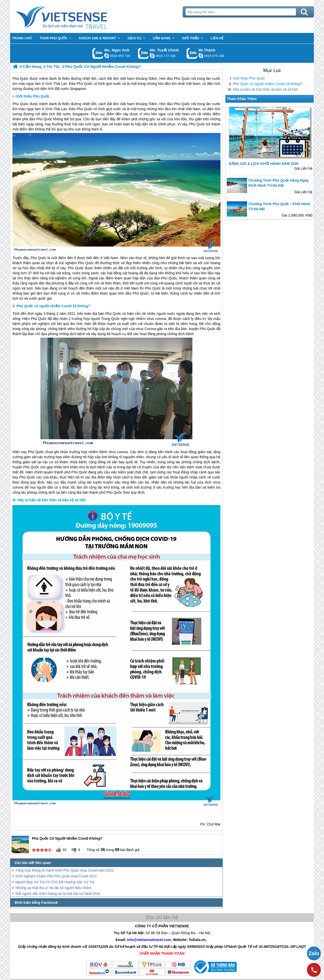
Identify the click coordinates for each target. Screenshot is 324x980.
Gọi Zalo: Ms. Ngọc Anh (98, 53)
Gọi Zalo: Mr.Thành (192, 53)
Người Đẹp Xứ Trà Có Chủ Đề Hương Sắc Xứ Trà (55, 882)
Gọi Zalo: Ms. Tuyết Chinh (143, 53)
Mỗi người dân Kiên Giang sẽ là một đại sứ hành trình (58, 894)
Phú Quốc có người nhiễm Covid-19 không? (268, 84)
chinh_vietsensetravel (152, 56)
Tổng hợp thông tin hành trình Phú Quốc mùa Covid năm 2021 (65, 870)
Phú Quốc (20, 104)
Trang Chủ (74, 16)
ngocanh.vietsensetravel (107, 56)
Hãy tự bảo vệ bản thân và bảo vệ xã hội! (265, 89)
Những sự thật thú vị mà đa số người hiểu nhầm (53, 888)
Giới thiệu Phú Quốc (249, 78)
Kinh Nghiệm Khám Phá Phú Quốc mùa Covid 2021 (56, 876)
